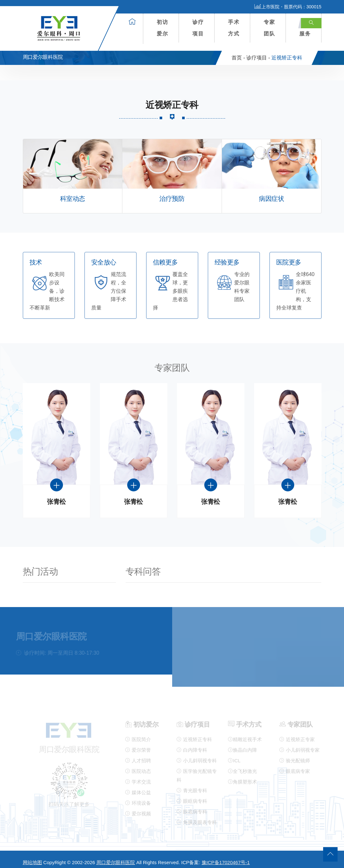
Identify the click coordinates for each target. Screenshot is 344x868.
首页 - (238, 53)
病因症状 (271, 194)
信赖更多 (165, 257)
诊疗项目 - (258, 53)
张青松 (56, 497)
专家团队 (269, 28)
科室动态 (73, 194)
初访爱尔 (163, 28)
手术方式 (234, 28)
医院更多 (289, 257)
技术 (36, 257)
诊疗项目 (198, 28)
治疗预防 (172, 194)
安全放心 (104, 257)
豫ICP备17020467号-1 (226, 857)
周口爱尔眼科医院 (116, 857)
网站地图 (32, 857)
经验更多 (227, 257)
